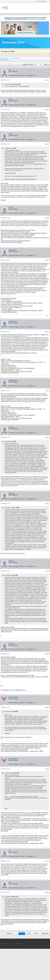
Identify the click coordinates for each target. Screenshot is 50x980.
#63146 (47, 654)
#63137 (47, 110)
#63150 (47, 893)
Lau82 (11, 134)
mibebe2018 (13, 321)
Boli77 (11, 99)
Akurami (12, 427)
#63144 (47, 504)
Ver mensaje (19, 84)
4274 (36, 933)
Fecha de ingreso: (14, 75)
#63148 (47, 769)
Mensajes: (30, 75)
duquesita (12, 250)
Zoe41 (11, 208)
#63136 (47, 80)
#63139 (47, 218)
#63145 (47, 571)
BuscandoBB (13, 697)
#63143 (47, 438)
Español (5, 944)
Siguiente (45, 933)
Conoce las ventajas (25, 33)
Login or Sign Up (41, 1)
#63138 (47, 144)
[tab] (15, 58)
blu (10, 70)
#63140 (47, 260)
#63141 (47, 332)
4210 (22, 933)
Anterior (9, 933)
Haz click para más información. (37, 19)
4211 (29, 933)
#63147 (47, 707)
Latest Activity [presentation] (15, 58)
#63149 (47, 861)
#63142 (47, 391)
